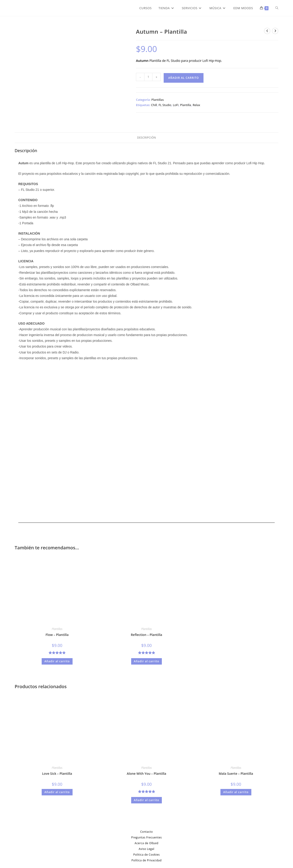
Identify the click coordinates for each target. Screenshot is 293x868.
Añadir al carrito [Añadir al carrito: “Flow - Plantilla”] (57, 661)
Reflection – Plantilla (146, 635)
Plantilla (186, 105)
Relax (197, 105)
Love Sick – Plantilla (57, 774)
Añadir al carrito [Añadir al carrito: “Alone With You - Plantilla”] (147, 800)
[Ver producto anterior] (267, 31)
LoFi (176, 105)
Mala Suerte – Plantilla (236, 774)
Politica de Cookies (146, 855)
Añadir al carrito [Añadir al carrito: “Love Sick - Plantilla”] (57, 792)
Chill (154, 105)
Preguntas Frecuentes (146, 837)
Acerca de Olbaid (146, 843)
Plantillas (157, 100)
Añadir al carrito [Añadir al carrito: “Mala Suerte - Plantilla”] (236, 792)
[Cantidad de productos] (148, 77)
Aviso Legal (146, 849)
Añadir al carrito (184, 78)
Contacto (146, 832)
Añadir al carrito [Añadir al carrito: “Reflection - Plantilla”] (147, 661)
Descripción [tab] (146, 138)
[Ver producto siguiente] (275, 31)
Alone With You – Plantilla (146, 774)
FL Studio (165, 105)
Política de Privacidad (146, 860)
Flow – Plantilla (57, 635)
